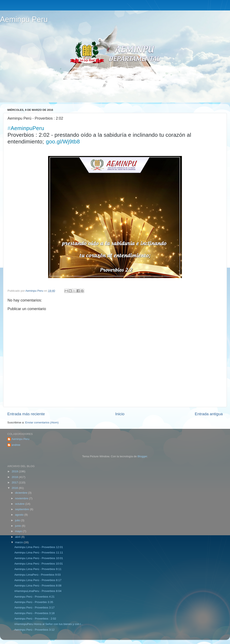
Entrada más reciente (26, 414)
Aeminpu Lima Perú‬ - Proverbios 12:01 (39, 547)
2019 (15, 471)
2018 (15, 477)
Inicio (120, 414)
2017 (15, 482)
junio (18, 526)
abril (18, 537)
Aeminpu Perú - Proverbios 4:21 (34, 597)
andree (16, 445)
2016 (15, 488)
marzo (19, 542)
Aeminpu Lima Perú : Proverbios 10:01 (39, 564)
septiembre (22, 509)
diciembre (22, 493)
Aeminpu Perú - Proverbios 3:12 (34, 630)
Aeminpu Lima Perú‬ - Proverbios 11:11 (39, 553)
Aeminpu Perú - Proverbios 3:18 (34, 613)
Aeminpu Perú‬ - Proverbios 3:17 (34, 608)
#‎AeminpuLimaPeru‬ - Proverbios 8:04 (38, 591)
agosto (20, 515)
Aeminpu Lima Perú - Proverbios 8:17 (38, 580)
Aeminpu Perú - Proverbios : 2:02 (35, 619)
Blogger (142, 456)
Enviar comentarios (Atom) (42, 422)
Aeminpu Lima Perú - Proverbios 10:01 (39, 558)
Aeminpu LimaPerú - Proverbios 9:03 (38, 575)
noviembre (22, 498)
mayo (19, 531)
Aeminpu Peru (24, 19)
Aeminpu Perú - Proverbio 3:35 (34, 602)
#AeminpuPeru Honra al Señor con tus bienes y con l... (49, 624)
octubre (20, 504)
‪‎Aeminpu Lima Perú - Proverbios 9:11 (38, 569)
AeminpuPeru (26, 128)
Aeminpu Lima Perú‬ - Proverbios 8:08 (38, 586)
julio (18, 520)
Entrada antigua (209, 414)
